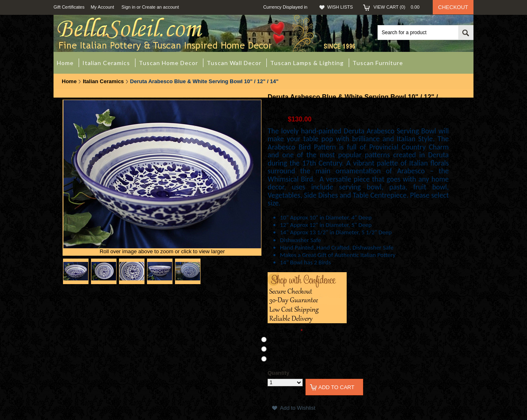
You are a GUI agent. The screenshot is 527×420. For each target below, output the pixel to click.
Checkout (453, 7)
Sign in (128, 7)
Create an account (161, 7)
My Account (102, 7)
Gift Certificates (69, 7)
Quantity (279, 373)
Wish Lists (340, 7)
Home (69, 81)
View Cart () (399, 7)
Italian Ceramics (103, 81)
